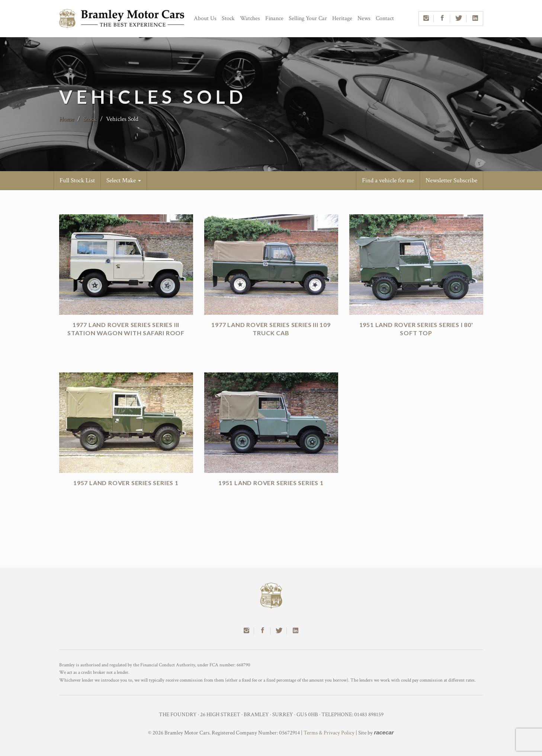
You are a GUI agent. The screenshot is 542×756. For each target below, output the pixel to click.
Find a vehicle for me (388, 180)
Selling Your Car (308, 18)
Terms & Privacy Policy (329, 733)
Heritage (342, 18)
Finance (274, 18)
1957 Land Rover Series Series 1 (126, 483)
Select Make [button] (124, 180)
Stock (228, 18)
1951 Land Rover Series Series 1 (271, 483)
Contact (385, 18)
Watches (250, 18)
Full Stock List (77, 180)
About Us (205, 18)
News (364, 18)
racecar (384, 732)
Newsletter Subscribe (451, 180)
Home (67, 119)
